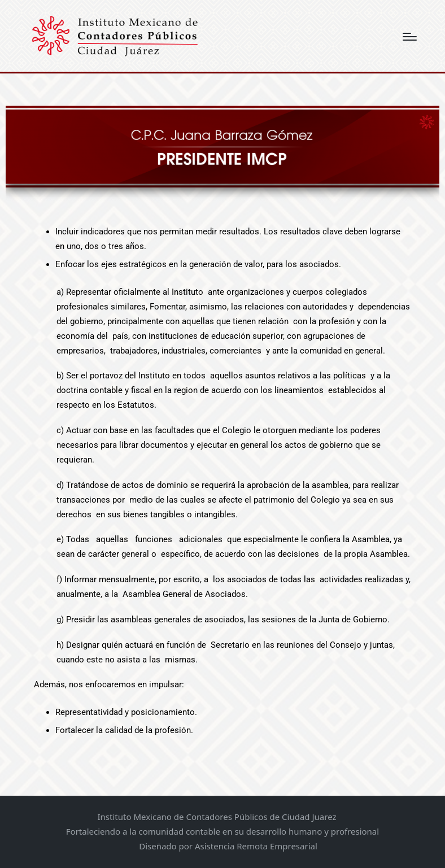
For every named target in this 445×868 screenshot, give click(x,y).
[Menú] (410, 37)
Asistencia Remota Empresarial (256, 846)
